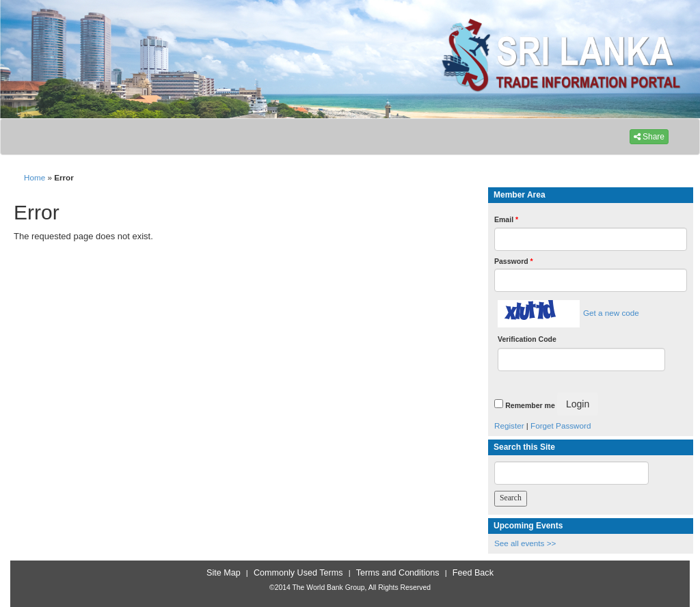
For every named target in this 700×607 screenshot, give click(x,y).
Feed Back (473, 573)
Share (649, 137)
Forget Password (561, 426)
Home (35, 177)
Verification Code (527, 339)
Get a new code (611, 313)
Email (506, 219)
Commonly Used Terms (298, 573)
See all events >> (525, 543)
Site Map (224, 573)
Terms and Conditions (398, 573)
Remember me (530, 405)
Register (509, 426)
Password (514, 261)
